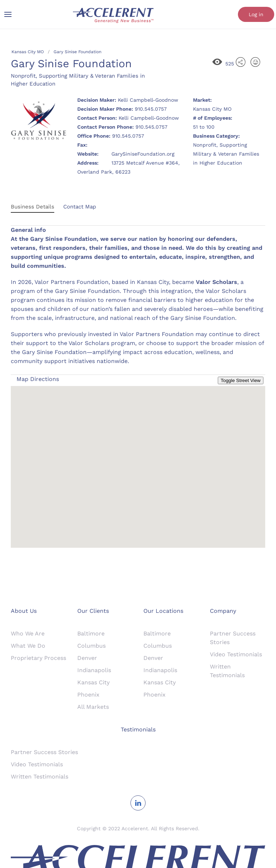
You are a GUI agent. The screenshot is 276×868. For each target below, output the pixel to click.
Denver (87, 658)
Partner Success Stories (44, 752)
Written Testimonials (40, 777)
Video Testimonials (236, 654)
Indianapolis (94, 670)
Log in (256, 14)
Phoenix (88, 695)
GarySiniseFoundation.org (143, 154)
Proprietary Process (38, 658)
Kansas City (93, 682)
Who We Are (28, 633)
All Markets (93, 707)
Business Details (33, 207)
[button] (138, 460)
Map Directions (38, 379)
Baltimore (91, 633)
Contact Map (80, 207)
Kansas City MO (28, 52)
